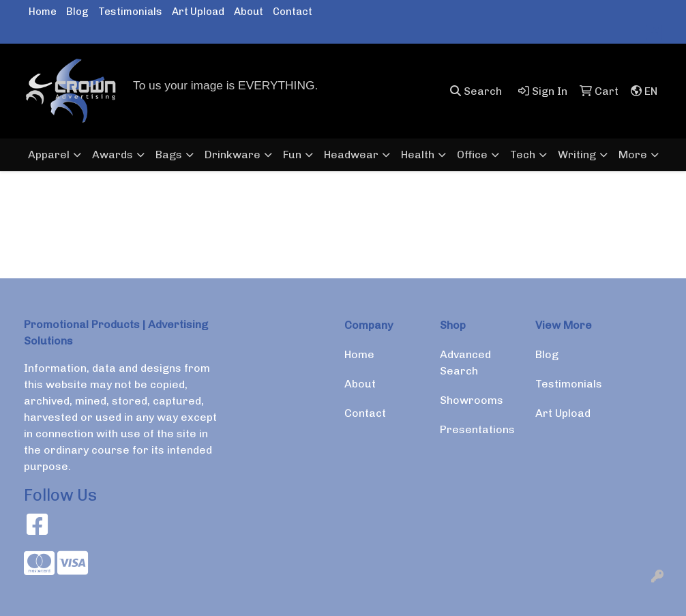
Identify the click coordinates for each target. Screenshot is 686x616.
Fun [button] (292, 155)
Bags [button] (169, 155)
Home (43, 12)
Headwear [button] (351, 155)
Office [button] (472, 155)
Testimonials (130, 12)
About (249, 12)
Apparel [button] (49, 155)
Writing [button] (577, 155)
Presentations (477, 429)
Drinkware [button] (233, 155)
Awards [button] (113, 155)
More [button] (633, 155)
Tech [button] (523, 155)
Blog (77, 12)
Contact (293, 12)
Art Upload (198, 12)
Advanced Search (465, 363)
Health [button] (418, 155)
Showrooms (472, 400)
